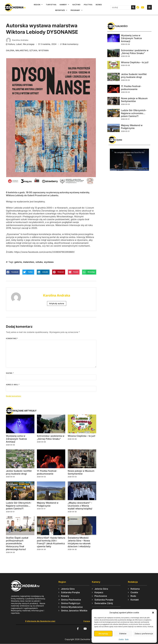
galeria (10, 50)
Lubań (19, 44)
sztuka (33, 50)
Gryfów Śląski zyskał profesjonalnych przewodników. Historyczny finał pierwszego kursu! (17, 544)
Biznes (99, 5)
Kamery (64, 5)
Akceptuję (103, 634)
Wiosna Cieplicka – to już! (81, 436)
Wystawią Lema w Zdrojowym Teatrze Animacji (16, 439)
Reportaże (61, 10)
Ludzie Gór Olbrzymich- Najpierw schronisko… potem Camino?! (19, 506)
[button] (153, 613)
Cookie (121, 639)
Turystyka (51, 5)
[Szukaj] (133, 7)
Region (38, 5)
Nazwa (10, 373)
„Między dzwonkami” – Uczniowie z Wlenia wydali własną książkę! (80, 506)
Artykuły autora (57, 303)
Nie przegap (29, 44)
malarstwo (22, 50)
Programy (76, 10)
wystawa (44, 50)
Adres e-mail (13, 385)
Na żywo (76, 5)
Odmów (123, 634)
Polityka (88, 5)
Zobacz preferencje (144, 634)
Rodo (127, 639)
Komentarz (12, 338)
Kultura (12, 44)
